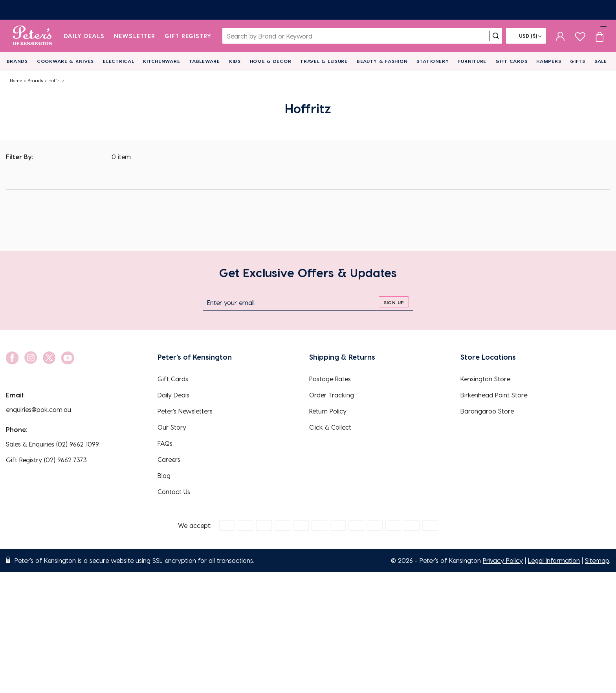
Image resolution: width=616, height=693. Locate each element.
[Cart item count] (599, 36)
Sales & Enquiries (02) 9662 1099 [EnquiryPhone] (52, 444)
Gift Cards (511, 61)
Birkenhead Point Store (494, 395)
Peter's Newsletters (185, 411)
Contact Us (174, 492)
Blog (164, 475)
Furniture (472, 61)
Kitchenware (161, 61)
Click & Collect (330, 427)
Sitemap (597, 560)
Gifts (578, 61)
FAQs (165, 443)
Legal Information (554, 560)
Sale (601, 61)
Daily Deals (84, 36)
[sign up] (394, 302)
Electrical (118, 61)
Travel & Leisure (324, 61)
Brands (17, 61)
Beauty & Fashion (382, 61)
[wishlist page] (580, 36)
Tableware (204, 61)
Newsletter (135, 36)
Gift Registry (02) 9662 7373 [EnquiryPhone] (46, 460)
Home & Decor (271, 61)
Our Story (172, 427)
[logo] (32, 36)
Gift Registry (188, 36)
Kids (235, 61)
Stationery (433, 61)
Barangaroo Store (487, 411)
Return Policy (328, 411)
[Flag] (526, 36)
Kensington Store (485, 379)
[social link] (12, 358)
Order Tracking (332, 395)
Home (16, 80)
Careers (169, 459)
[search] (496, 36)
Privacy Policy (503, 560)
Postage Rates (330, 379)
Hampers (549, 61)
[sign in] (560, 36)
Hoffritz (56, 80)
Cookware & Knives (65, 61)
